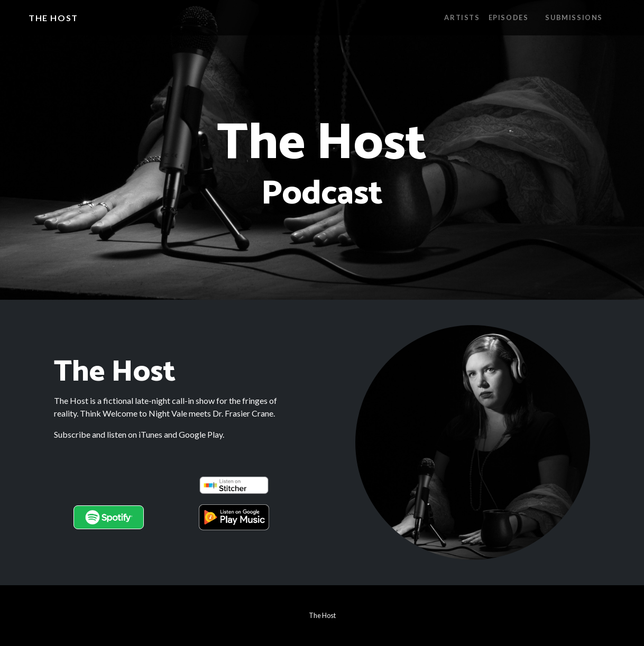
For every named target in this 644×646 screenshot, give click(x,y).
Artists (462, 17)
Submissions (574, 17)
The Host (53, 18)
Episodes (509, 17)
